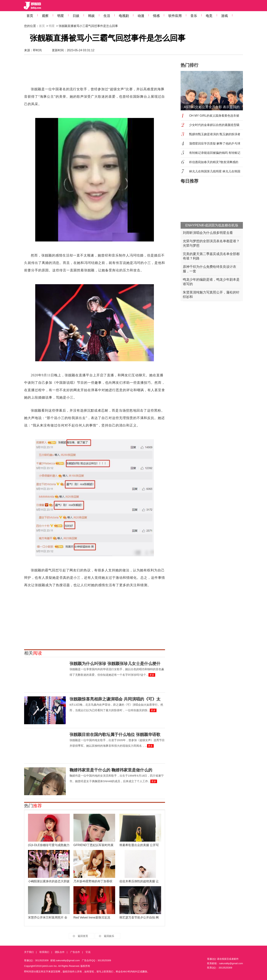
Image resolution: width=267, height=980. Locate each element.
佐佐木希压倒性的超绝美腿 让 (139, 881)
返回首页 (83, 936)
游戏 (225, 16)
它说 (88, 952)
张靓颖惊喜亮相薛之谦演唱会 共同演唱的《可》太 (115, 699)
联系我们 (44, 952)
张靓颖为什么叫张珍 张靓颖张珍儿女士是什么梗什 (115, 664)
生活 (107, 16)
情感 (156, 16)
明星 (61, 16)
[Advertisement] (95, 72)
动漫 (141, 16)
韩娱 (91, 16)
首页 (30, 16)
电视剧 (124, 16)
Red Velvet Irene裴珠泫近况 (92, 917)
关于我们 (29, 952)
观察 (45, 16)
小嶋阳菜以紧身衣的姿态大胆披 (49, 881)
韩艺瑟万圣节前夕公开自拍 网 (139, 917)
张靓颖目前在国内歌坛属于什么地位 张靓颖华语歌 (115, 735)
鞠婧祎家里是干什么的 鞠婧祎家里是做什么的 (111, 770)
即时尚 (37, 50)
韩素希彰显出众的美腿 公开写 (139, 845)
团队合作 (60, 952)
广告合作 (75, 952)
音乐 (194, 16)
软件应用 (175, 16)
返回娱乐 (109, 936)
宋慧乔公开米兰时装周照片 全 (48, 917)
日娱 (76, 16)
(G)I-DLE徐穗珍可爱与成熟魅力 (49, 845)
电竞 (209, 16)
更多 (152, 675)
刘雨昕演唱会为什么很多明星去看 (208, 233)
